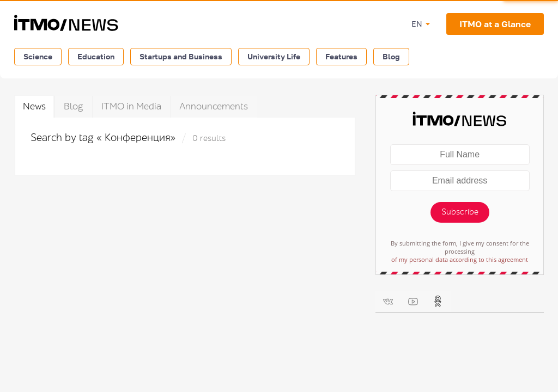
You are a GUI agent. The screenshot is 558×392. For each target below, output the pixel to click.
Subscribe (460, 212)
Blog (391, 56)
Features (341, 56)
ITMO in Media (131, 106)
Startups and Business (181, 56)
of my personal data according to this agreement (460, 259)
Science (38, 56)
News (34, 106)
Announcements (214, 106)
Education (96, 56)
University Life (274, 56)
